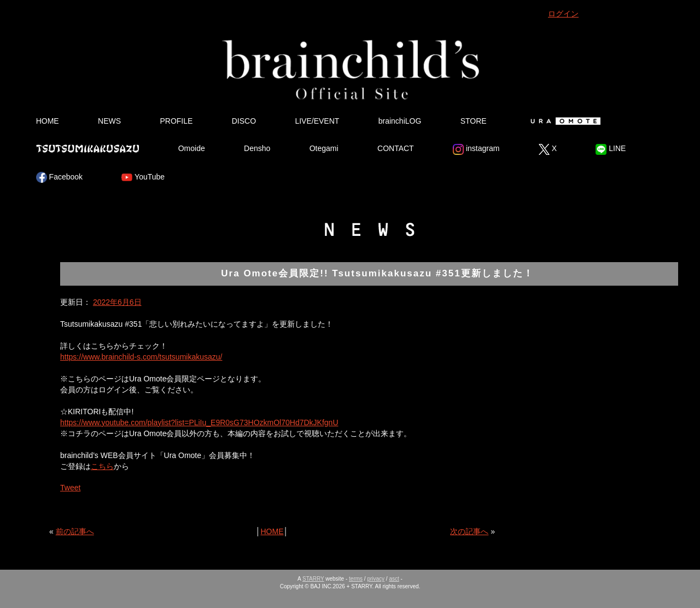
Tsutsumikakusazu (87, 148)
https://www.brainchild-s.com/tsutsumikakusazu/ (141, 357)
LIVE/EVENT (317, 121)
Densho (257, 148)
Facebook (59, 177)
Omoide (192, 148)
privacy (376, 579)
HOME (48, 121)
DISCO (244, 121)
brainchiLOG (400, 121)
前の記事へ (75, 531)
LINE (611, 149)
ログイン (563, 14)
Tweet (70, 488)
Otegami (324, 148)
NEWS (109, 121)
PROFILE (176, 121)
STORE (474, 121)
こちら (102, 466)
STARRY (313, 579)
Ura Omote (563, 121)
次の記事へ (469, 531)
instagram (476, 149)
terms (356, 579)
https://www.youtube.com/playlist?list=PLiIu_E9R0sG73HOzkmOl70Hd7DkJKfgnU (199, 422)
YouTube (143, 177)
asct (394, 579)
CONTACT (396, 148)
